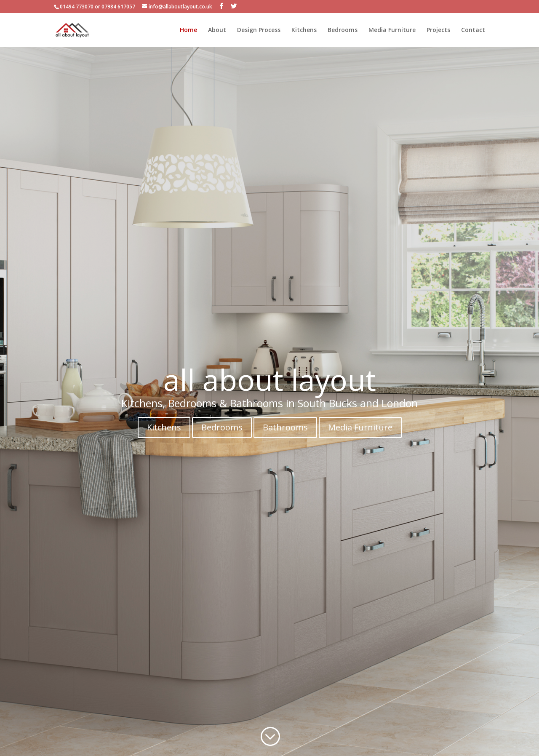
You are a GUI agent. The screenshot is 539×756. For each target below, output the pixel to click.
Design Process (259, 30)
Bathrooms (285, 427)
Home (188, 30)
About (217, 30)
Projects (438, 30)
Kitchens (304, 30)
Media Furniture (392, 30)
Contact (473, 30)
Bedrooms (343, 30)
